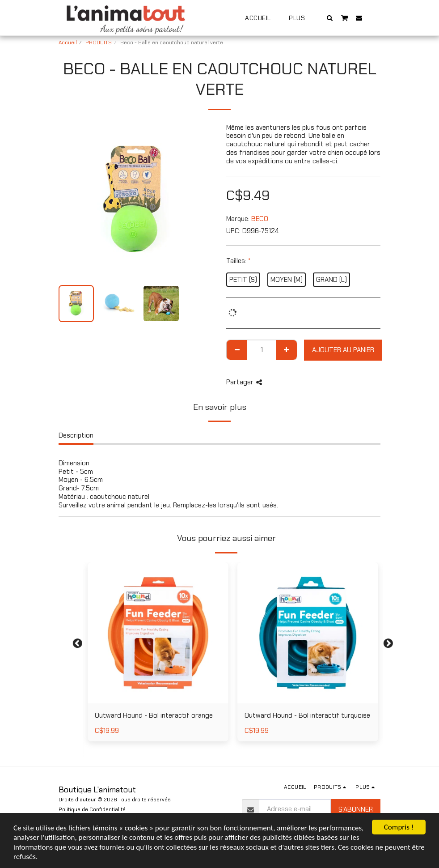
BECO (260, 219)
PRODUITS (99, 43)
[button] (330, 18)
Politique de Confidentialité (92, 809)
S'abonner (356, 809)
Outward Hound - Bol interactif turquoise (307, 715)
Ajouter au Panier (343, 350)
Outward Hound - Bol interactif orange (154, 715)
